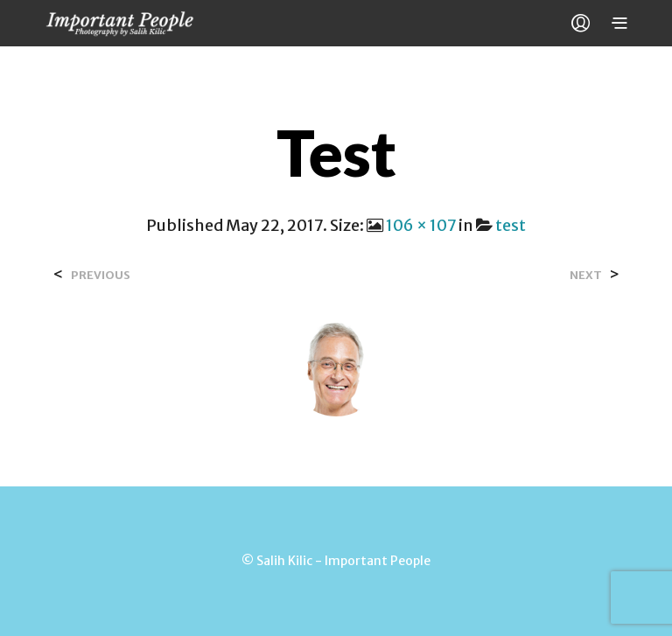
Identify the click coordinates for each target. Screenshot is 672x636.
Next (586, 275)
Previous (101, 275)
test (511, 225)
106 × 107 (421, 225)
